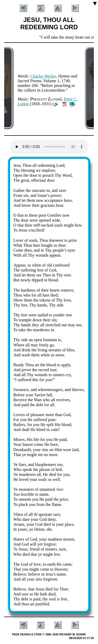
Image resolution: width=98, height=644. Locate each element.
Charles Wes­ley (43, 76)
